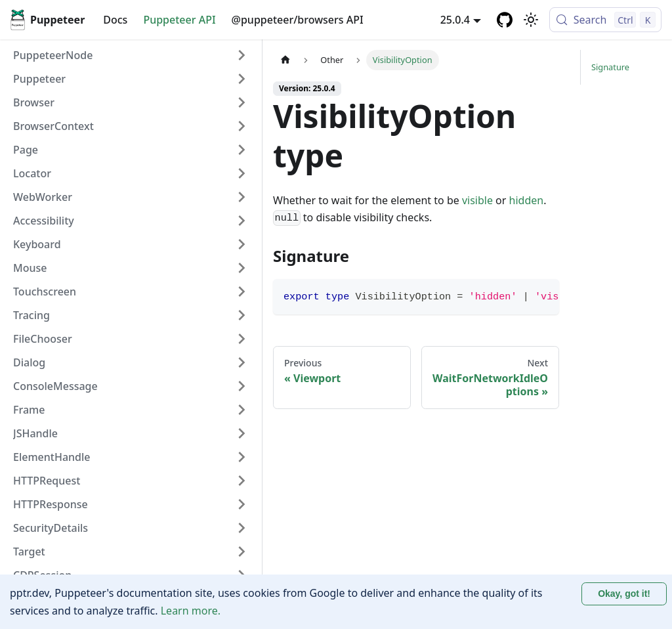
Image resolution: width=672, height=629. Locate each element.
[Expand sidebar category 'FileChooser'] (241, 339)
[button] (131, 79)
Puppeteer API (179, 20)
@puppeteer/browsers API (298, 20)
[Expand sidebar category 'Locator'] (241, 173)
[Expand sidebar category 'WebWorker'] (241, 197)
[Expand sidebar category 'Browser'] (241, 102)
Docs (115, 20)
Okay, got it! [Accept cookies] (624, 594)
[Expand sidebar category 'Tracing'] (241, 315)
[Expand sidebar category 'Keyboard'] (241, 244)
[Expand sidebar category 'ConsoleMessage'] (241, 386)
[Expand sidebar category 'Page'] (241, 150)
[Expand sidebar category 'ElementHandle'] (241, 457)
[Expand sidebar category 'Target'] (241, 552)
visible (477, 200)
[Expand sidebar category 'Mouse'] (241, 268)
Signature (610, 102)
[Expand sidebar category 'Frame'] (241, 410)
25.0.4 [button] (455, 20)
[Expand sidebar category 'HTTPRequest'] (241, 481)
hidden (527, 200)
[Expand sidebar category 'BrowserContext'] (241, 126)
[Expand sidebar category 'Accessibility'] (241, 221)
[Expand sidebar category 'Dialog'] (241, 362)
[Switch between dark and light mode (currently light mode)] (531, 20)
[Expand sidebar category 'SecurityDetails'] (241, 528)
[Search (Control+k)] (605, 20)
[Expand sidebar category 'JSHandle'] (241, 433)
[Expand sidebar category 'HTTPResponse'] (241, 504)
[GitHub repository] (505, 20)
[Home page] (285, 60)
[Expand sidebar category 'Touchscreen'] (241, 292)
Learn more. (191, 611)
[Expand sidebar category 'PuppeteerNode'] (241, 55)
